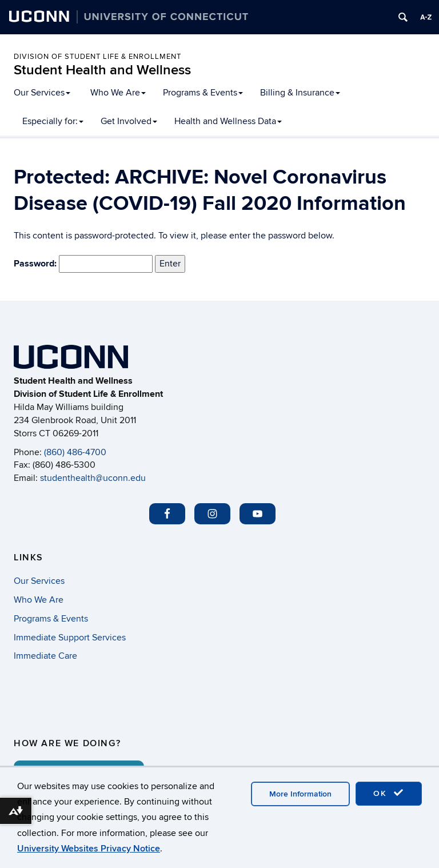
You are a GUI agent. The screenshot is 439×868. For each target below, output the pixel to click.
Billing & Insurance (300, 93)
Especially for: (53, 121)
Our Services (42, 93)
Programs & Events (203, 93)
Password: (83, 264)
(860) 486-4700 (75, 452)
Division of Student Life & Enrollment (97, 57)
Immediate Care (45, 656)
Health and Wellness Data (228, 121)
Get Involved (129, 121)
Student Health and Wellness (102, 70)
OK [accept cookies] (389, 793)
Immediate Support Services (70, 638)
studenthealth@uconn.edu (93, 478)
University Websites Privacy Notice (89, 849)
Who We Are (118, 93)
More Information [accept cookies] (300, 794)
